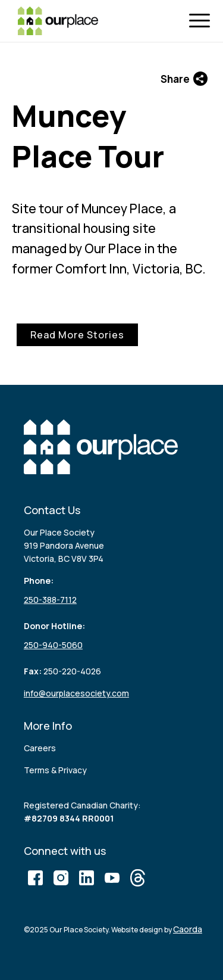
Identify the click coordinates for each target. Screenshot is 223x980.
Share (184, 79)
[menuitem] (202, 21)
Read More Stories (77, 335)
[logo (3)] (58, 21)
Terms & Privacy (55, 770)
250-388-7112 (50, 600)
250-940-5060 (53, 645)
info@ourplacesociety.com (76, 693)
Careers (40, 748)
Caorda (188, 929)
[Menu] (202, 21)
